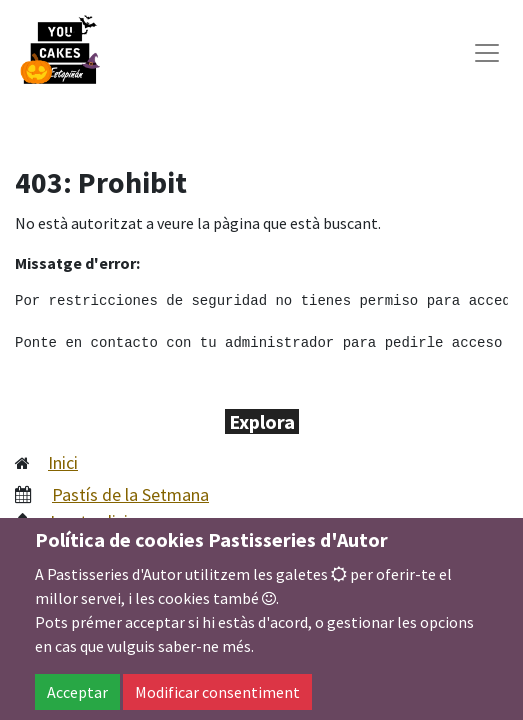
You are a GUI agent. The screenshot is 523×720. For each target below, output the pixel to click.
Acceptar (77, 692)
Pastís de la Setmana (130, 494)
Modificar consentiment (217, 692)
